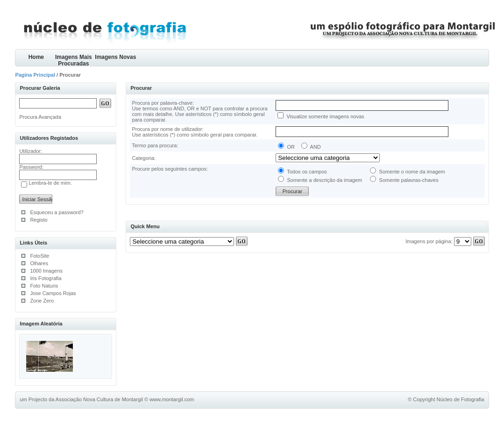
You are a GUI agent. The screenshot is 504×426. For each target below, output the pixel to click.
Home (36, 57)
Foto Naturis (44, 286)
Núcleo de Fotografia (461, 399)
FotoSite (39, 256)
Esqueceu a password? (57, 212)
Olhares (39, 263)
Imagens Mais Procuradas (74, 60)
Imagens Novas (115, 57)
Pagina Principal (35, 75)
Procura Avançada (40, 117)
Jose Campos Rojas (53, 293)
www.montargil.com (172, 399)
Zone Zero (42, 301)
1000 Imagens (46, 271)
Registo (39, 220)
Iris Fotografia (46, 278)
